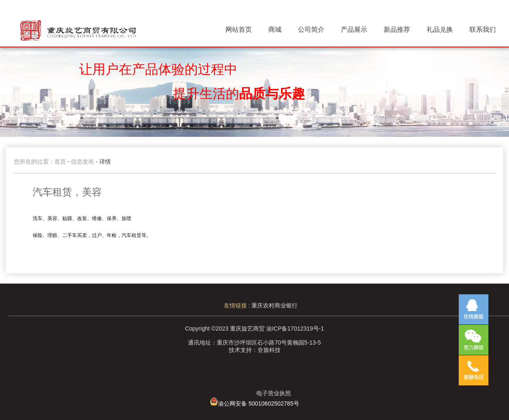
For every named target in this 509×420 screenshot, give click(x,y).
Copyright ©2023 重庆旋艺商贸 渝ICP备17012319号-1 (255, 328)
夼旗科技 (269, 350)
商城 (275, 29)
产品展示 (354, 29)
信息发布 (83, 162)
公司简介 (311, 29)
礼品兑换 (440, 29)
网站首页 (239, 29)
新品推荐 (397, 29)
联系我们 (483, 29)
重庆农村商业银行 (274, 305)
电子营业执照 (274, 393)
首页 (60, 162)
